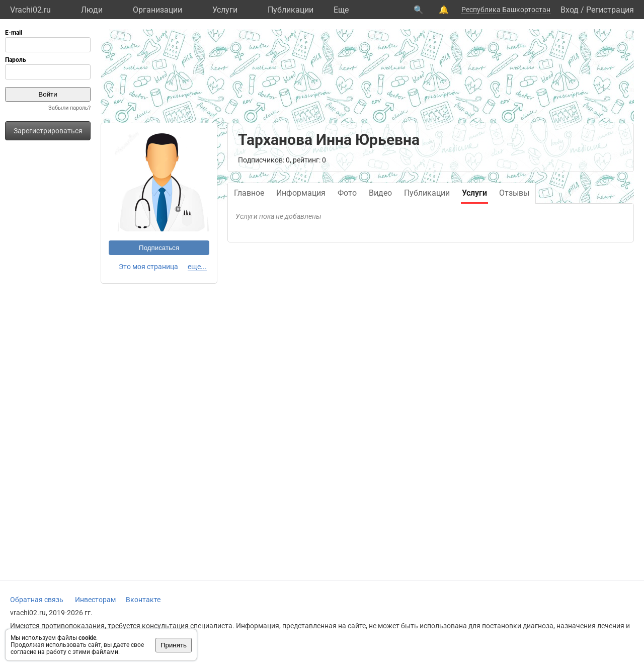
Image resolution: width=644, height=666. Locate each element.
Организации (157, 10)
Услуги (225, 10)
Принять (174, 645)
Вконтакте (143, 600)
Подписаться (159, 248)
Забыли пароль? (69, 108)
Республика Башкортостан (506, 10)
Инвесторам (95, 600)
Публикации (291, 10)
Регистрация (610, 10)
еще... (197, 267)
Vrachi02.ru (30, 10)
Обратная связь (37, 600)
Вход (570, 10)
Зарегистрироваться (48, 131)
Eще (341, 10)
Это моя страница (148, 267)
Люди (92, 10)
